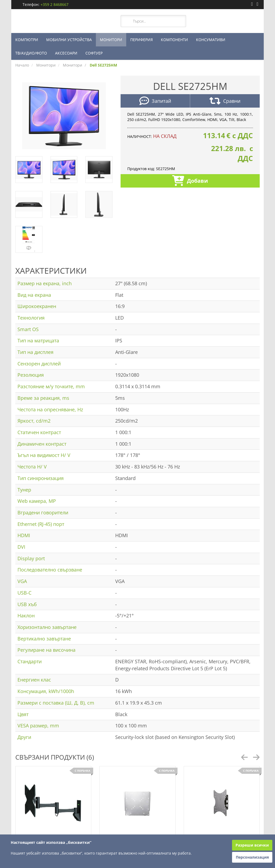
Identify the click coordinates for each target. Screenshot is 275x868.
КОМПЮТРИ (27, 40)
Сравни (225, 102)
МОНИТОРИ (111, 40)
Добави (190, 181)
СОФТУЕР (94, 53)
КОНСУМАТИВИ (211, 40)
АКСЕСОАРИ (66, 53)
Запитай (155, 102)
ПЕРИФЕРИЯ (142, 40)
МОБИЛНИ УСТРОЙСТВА (69, 40)
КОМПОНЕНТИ (174, 40)
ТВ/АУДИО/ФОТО (31, 53)
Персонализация (252, 857)
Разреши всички (252, 845)
